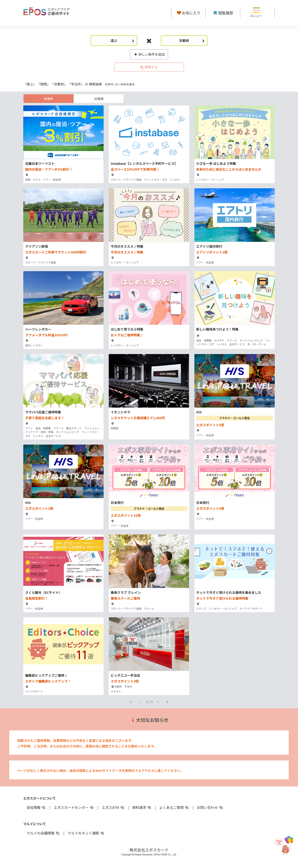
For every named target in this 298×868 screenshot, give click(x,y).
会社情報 (36, 807)
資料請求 (142, 807)
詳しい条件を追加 (149, 54)
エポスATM (113, 807)
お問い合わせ (210, 807)
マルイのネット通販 (86, 833)
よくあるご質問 (174, 807)
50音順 (99, 99)
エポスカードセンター (74, 807)
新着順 (49, 99)
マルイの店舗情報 (43, 833)
